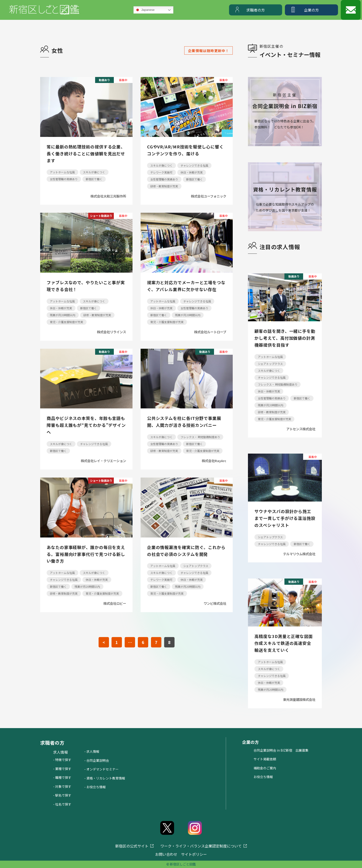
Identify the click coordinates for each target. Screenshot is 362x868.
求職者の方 (256, 10)
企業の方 (311, 10)
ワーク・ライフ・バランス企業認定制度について (201, 846)
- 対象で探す (62, 786)
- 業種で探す (62, 769)
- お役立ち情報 (95, 787)
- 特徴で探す (62, 760)
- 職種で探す (62, 777)
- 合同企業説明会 (97, 760)
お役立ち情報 (263, 777)
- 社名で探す (62, 804)
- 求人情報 (92, 751)
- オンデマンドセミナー (101, 769)
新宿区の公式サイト (132, 846)
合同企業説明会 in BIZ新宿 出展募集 (281, 750)
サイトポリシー (194, 854)
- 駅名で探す (62, 795)
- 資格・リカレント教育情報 (105, 778)
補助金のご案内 (265, 768)
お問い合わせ (166, 854)
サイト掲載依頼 (265, 759)
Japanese (145, 10)
